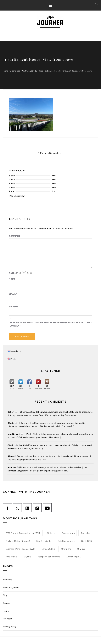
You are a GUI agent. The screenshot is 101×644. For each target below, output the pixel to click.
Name (13, 279)
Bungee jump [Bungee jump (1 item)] (68, 533)
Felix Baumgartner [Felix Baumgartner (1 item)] (66, 541)
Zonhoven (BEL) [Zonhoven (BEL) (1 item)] (74, 557)
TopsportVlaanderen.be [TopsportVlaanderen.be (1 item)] (49, 557)
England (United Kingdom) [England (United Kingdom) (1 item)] (18, 541)
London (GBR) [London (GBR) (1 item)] (48, 549)
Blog (5, 595)
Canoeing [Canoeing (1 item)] (86, 533)
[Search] (96, 4)
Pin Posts (7, 619)
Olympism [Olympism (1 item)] (66, 549)
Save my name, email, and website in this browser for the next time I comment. (51, 324)
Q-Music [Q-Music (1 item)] (81, 549)
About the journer (11, 587)
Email (13, 294)
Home (6, 611)
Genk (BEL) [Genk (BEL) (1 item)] (86, 541)
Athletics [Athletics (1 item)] (51, 533)
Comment (15, 236)
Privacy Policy (10, 627)
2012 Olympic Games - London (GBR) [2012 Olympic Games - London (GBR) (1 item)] (23, 533)
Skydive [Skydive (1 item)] (27, 557)
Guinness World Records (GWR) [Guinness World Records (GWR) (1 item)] (20, 549)
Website (14, 307)
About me (8, 580)
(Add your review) (17, 196)
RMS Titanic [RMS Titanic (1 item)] (11, 557)
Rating (13, 273)
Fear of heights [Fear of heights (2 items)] (44, 541)
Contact (7, 603)
